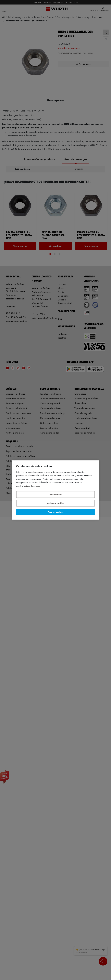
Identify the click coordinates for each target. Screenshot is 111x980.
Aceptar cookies (55, 512)
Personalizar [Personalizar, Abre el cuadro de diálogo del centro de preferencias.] (55, 494)
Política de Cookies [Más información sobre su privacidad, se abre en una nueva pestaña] (32, 486)
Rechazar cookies (56, 503)
